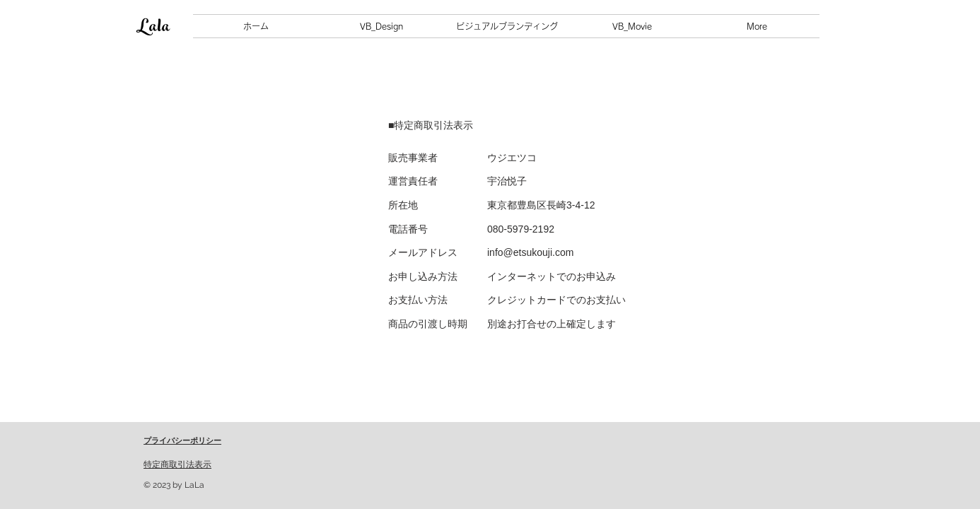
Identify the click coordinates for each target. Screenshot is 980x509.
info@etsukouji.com (530, 252)
